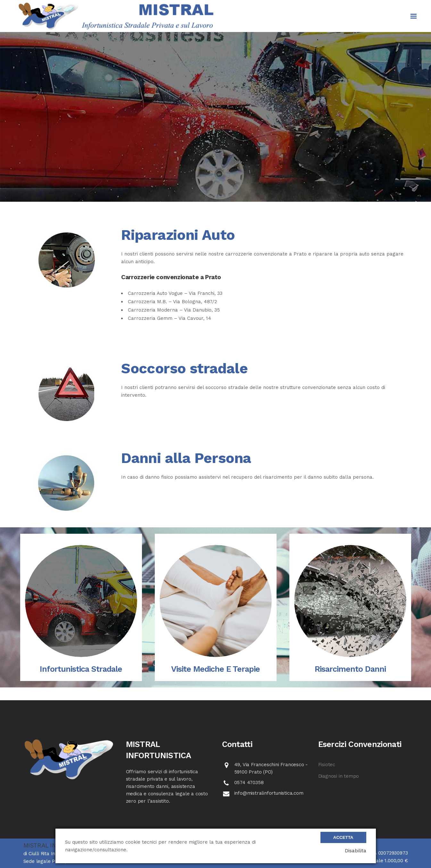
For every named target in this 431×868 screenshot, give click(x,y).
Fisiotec (327, 765)
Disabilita (356, 851)
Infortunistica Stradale (81, 669)
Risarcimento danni (350, 669)
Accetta (343, 837)
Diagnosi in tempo (339, 776)
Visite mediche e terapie (215, 669)
